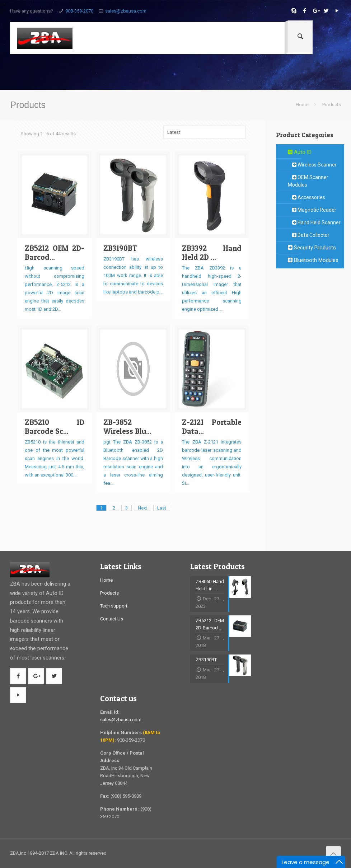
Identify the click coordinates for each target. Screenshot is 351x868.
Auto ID (300, 152)
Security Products (312, 248)
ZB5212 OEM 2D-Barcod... (55, 253)
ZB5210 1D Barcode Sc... (55, 427)
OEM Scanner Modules (308, 181)
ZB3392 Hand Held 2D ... (212, 253)
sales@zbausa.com (126, 11)
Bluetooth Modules (313, 260)
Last (162, 508)
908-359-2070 (79, 11)
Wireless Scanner (312, 165)
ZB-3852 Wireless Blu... (127, 427)
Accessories (306, 197)
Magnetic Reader (312, 210)
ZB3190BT (120, 248)
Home (302, 105)
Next (142, 508)
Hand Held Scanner (314, 222)
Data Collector (309, 235)
